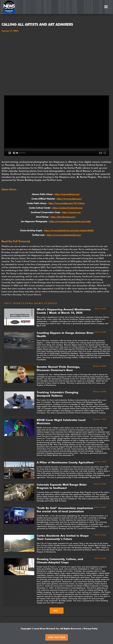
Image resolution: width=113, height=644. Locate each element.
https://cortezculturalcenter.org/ (67, 208)
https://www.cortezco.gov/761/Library (66, 203)
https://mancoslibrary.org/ (67, 194)
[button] (106, 7)
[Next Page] (57, 611)
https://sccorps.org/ (71, 212)
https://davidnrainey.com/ (63, 217)
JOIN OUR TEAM (57, 637)
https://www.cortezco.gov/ (69, 199)
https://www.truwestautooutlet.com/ (64, 235)
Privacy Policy (90, 629)
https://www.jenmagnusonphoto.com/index (70, 221)
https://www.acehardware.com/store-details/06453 (69, 230)
